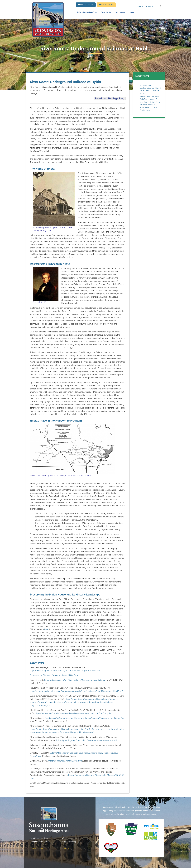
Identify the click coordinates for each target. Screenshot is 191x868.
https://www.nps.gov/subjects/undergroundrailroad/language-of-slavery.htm (65, 671)
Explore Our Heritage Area (88, 12)
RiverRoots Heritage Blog (110, 98)
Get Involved (121, 12)
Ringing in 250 (145, 85)
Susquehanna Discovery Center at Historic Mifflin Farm (54, 675)
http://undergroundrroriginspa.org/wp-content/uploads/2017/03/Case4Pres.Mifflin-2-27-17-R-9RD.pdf (76, 691)
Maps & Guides (86, 5)
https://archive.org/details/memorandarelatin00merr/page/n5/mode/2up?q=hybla (73, 713)
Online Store (106, 5)
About (133, 12)
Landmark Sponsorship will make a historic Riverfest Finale (150, 91)
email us (65, 849)
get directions (37, 849)
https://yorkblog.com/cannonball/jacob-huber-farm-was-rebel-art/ (87, 740)
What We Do (107, 12)
